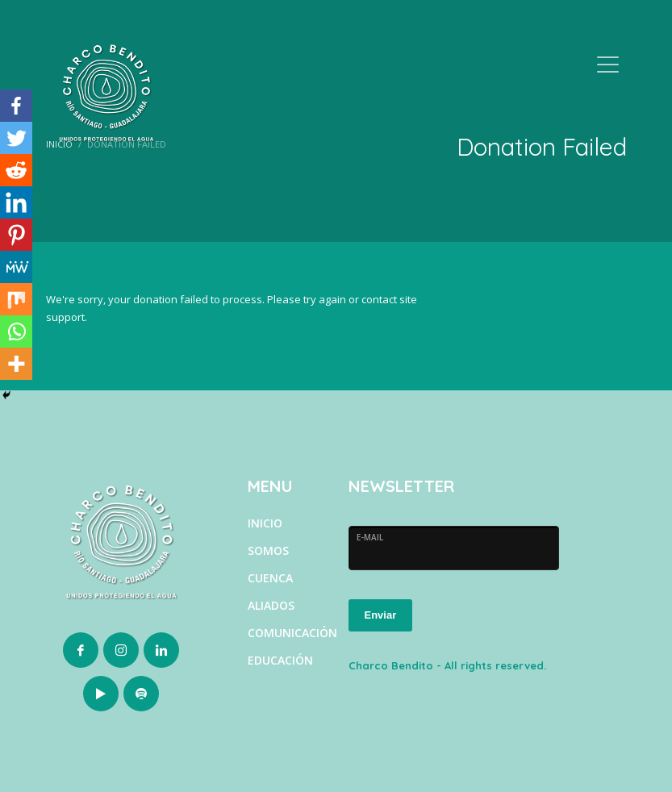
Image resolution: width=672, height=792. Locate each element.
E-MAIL (370, 537)
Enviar (381, 615)
